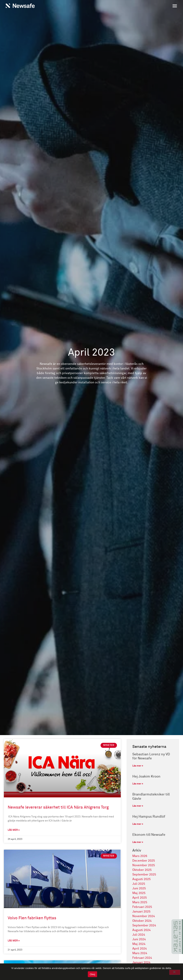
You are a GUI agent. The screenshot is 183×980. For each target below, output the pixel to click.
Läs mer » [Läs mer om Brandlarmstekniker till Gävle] (138, 806)
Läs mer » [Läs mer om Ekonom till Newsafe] (138, 842)
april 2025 (140, 898)
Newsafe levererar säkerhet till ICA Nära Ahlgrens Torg (58, 808)
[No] (175, 972)
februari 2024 (142, 958)
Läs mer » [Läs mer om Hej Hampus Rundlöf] (138, 824)
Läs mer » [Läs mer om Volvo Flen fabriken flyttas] (14, 941)
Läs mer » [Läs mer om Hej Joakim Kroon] (138, 784)
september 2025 (144, 875)
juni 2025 (139, 888)
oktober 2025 (142, 870)
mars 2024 (140, 953)
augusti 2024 (141, 930)
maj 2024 (139, 944)
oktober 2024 (142, 921)
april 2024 (140, 949)
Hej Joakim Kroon (146, 777)
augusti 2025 (141, 879)
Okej (92, 974)
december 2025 (144, 861)
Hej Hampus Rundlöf (149, 817)
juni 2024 (139, 939)
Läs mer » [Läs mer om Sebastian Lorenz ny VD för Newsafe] (138, 766)
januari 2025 (141, 912)
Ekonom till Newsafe (149, 835)
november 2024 (144, 916)
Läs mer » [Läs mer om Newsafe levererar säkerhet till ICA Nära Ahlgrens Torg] (14, 830)
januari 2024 (141, 962)
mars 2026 (140, 856)
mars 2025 (140, 902)
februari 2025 (142, 907)
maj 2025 (139, 893)
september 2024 (144, 925)
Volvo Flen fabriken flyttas (32, 918)
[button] (135, 6)
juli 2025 (139, 884)
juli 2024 (139, 935)
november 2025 (144, 865)
